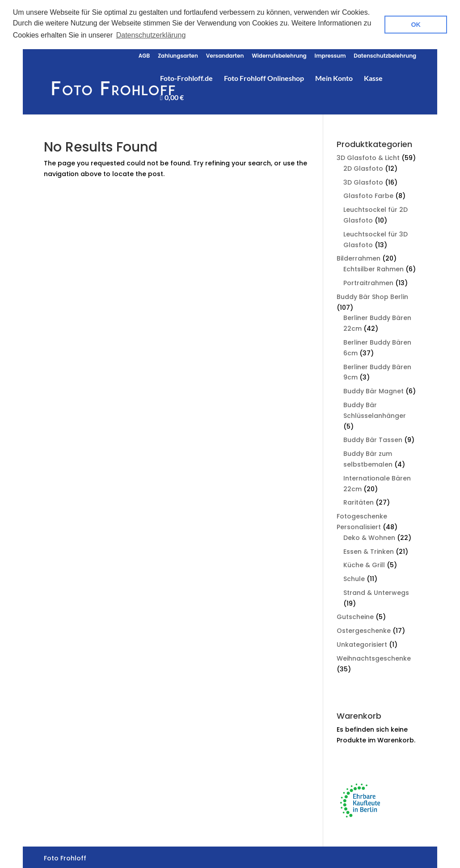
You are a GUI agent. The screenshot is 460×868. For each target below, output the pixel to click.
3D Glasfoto (363, 181)
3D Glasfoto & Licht (368, 156)
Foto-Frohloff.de (186, 77)
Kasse (373, 77)
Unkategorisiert (362, 643)
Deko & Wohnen (369, 536)
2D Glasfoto (363, 167)
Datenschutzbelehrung (385, 55)
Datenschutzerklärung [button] (151, 35)
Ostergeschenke (364, 629)
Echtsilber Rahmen (373, 268)
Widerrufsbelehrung (279, 55)
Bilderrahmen (359, 257)
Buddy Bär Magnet (373, 390)
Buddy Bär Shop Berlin (372, 295)
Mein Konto (334, 77)
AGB (144, 55)
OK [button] (416, 25)
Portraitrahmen (368, 282)
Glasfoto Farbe (368, 194)
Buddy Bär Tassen (373, 438)
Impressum (330, 55)
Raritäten (359, 501)
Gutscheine (355, 615)
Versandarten (225, 55)
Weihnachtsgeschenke (374, 657)
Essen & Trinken (369, 550)
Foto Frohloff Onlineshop (264, 77)
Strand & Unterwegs (376, 591)
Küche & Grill (364, 564)
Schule (354, 577)
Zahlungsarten (178, 55)
